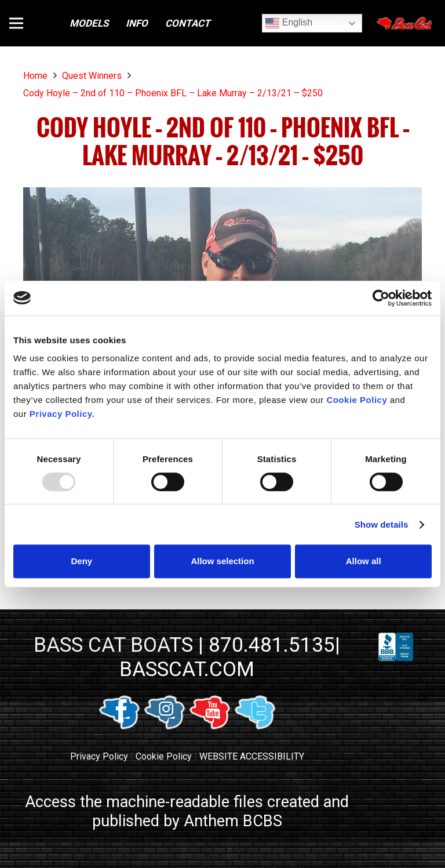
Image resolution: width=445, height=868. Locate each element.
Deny (81, 561)
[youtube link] (210, 726)
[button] (16, 23)
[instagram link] (165, 726)
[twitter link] (255, 726)
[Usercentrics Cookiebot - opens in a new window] (381, 298)
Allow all (364, 561)
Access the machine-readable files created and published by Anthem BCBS (187, 811)
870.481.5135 (272, 645)
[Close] (406, 23)
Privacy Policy (99, 756)
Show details (382, 524)
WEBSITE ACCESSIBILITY (252, 756)
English (289, 23)
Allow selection (222, 561)
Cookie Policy (164, 756)
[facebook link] (119, 726)
